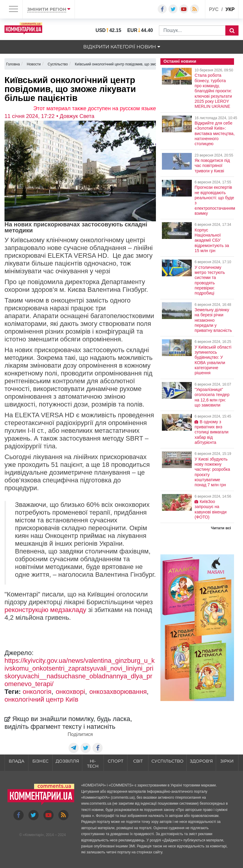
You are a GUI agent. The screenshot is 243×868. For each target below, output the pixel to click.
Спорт (116, 761)
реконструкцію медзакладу (45, 610)
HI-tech (93, 764)
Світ (138, 761)
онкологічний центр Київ (41, 699)
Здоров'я (201, 761)
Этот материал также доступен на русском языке (95, 108)
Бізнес (40, 761)
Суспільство (167, 761)
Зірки (227, 761)
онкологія (37, 692)
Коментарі (33, 835)
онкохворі (70, 692)
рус (214, 9)
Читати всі (221, 528)
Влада (16, 761)
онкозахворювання (118, 692)
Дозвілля (67, 761)
